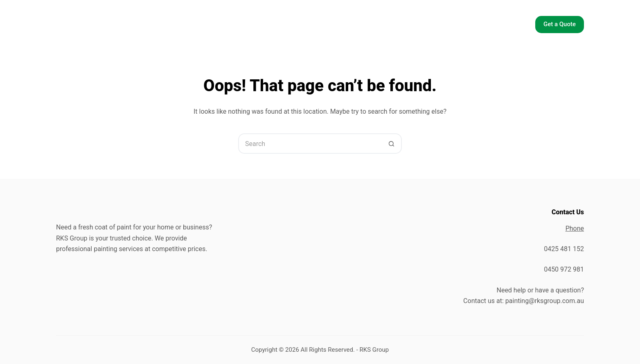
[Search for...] (310, 144)
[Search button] (392, 144)
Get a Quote (560, 24)
